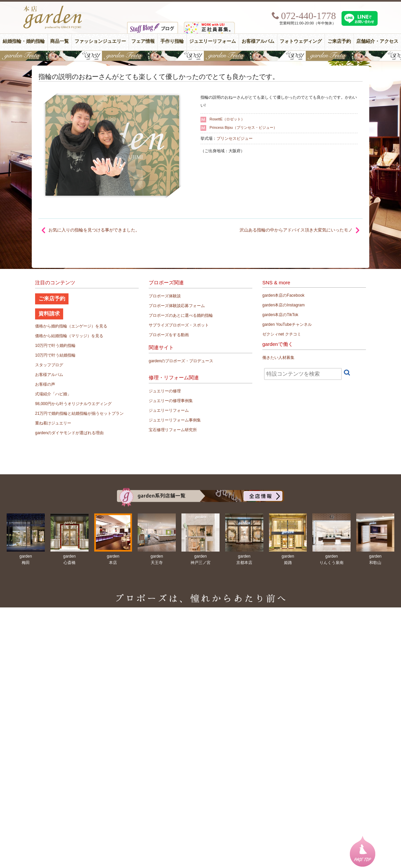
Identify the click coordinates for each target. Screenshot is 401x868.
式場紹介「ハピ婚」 (53, 394)
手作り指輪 (172, 41)
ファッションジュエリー (100, 41)
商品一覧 (59, 41)
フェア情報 (143, 41)
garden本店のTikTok (280, 315)
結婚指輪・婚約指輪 (24, 41)
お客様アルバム (258, 41)
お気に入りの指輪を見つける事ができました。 (94, 230)
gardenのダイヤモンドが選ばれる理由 (69, 433)
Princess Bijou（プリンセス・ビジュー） (243, 127)
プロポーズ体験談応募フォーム (177, 306)
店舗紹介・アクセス (377, 41)
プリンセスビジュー (235, 138)
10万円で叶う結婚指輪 (55, 355)
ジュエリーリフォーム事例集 (175, 420)
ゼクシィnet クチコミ (282, 334)
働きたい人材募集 (278, 358)
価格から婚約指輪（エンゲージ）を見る (71, 326)
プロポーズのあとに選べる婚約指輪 (181, 315)
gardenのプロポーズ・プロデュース (181, 361)
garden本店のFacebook (283, 295)
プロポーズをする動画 (169, 335)
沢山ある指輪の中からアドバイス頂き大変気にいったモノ (296, 230)
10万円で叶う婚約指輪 (55, 346)
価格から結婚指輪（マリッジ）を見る (69, 336)
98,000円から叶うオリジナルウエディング (73, 404)
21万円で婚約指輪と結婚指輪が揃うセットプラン (79, 413)
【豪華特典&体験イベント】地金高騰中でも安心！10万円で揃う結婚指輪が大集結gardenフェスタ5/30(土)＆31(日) (200, 56)
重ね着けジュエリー (53, 423)
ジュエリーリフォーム (213, 41)
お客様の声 (45, 384)
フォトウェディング (301, 41)
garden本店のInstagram (284, 305)
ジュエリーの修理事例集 (171, 401)
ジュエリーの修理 (165, 391)
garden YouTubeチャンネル (287, 324)
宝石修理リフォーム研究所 (173, 430)
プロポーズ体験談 (165, 296)
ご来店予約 (339, 41)
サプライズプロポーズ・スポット (179, 325)
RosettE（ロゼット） (227, 119)
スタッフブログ (49, 365)
